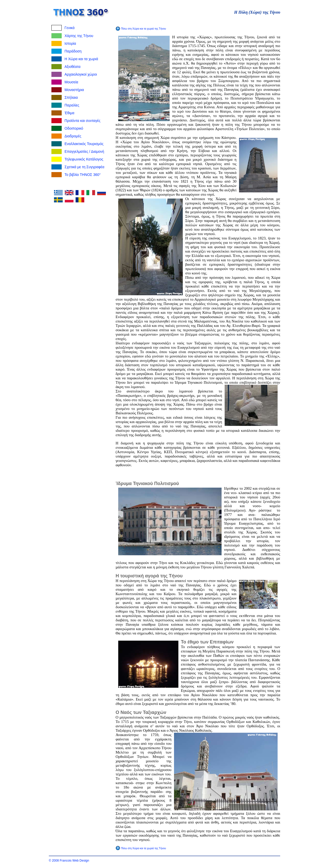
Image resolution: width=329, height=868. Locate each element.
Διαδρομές (73, 136)
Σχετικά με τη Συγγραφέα (84, 167)
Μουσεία (71, 82)
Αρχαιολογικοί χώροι (81, 74)
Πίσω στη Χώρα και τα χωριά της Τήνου (143, 29)
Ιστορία (70, 43)
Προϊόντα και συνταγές (83, 121)
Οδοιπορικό (74, 128)
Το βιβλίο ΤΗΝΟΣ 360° (83, 175)
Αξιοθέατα (72, 67)
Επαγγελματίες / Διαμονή (84, 151)
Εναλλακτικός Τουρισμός (84, 144)
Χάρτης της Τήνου (79, 36)
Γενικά (70, 28)
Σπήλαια (71, 97)
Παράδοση (73, 51)
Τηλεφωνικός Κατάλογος (84, 159)
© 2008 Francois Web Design (69, 861)
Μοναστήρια (74, 90)
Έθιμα (69, 113)
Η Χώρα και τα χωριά (81, 59)
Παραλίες (72, 105)
